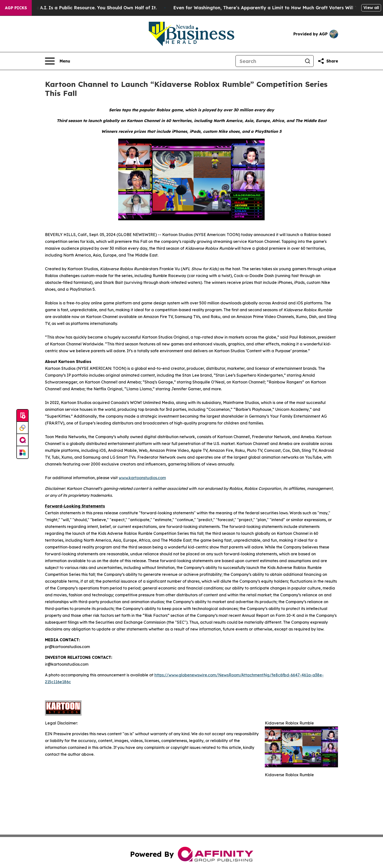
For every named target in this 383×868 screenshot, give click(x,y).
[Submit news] (22, 416)
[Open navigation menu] (58, 61)
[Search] (269, 61)
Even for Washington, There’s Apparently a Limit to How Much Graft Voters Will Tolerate (279, 8)
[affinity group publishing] (22, 440)
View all (371, 8)
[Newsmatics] (22, 452)
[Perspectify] (22, 428)
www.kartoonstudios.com (142, 478)
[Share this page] (328, 61)
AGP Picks (16, 8)
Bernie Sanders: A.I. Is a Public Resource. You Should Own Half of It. (86, 8)
